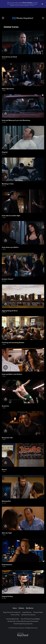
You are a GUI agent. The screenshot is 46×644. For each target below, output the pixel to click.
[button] (23, 42)
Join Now (32, 5)
